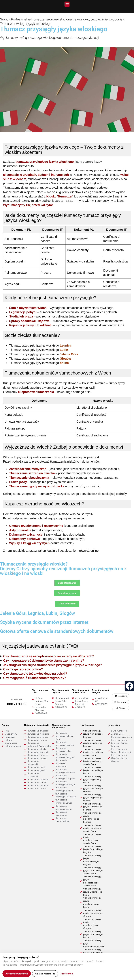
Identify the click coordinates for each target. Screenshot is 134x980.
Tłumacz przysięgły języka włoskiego (40, 345)
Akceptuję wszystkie (17, 974)
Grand (4, 19)
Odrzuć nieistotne (45, 974)
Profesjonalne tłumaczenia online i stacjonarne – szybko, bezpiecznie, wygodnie (67, 19)
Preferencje (67, 974)
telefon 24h (17, 699)
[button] (67, 4)
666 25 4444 (17, 704)
